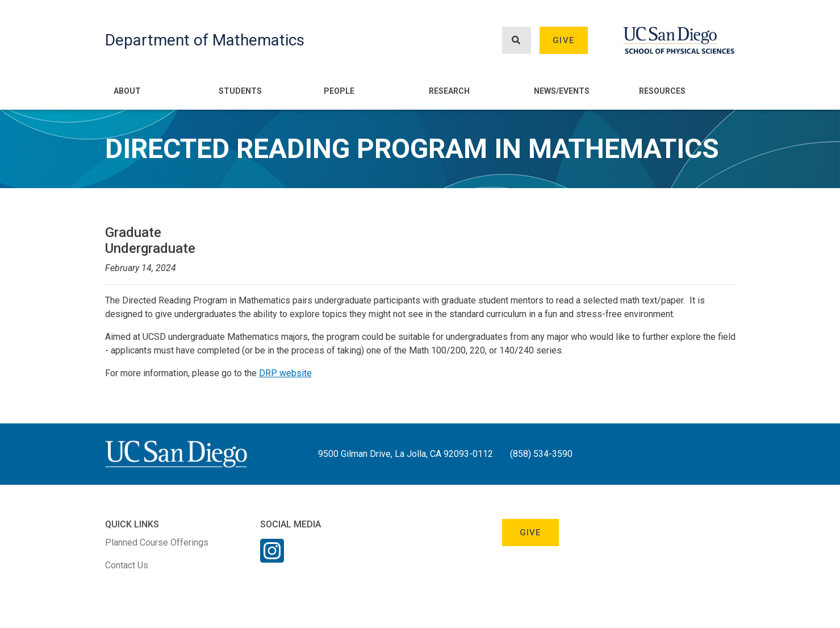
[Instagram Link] (272, 558)
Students (240, 91)
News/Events (562, 91)
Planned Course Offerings (157, 542)
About (127, 91)
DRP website (285, 373)
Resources (662, 91)
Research (449, 91)
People (339, 91)
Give (563, 40)
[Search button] (516, 41)
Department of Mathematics (205, 40)
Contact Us (127, 565)
